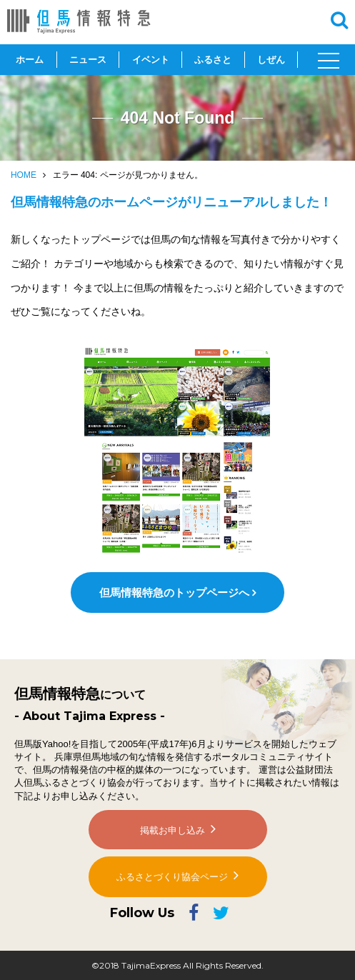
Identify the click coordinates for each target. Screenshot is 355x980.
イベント (151, 60)
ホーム (30, 60)
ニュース (88, 60)
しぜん (271, 60)
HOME (24, 175)
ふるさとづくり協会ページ (172, 877)
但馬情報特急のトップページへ (174, 592)
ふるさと (213, 60)
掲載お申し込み (172, 830)
